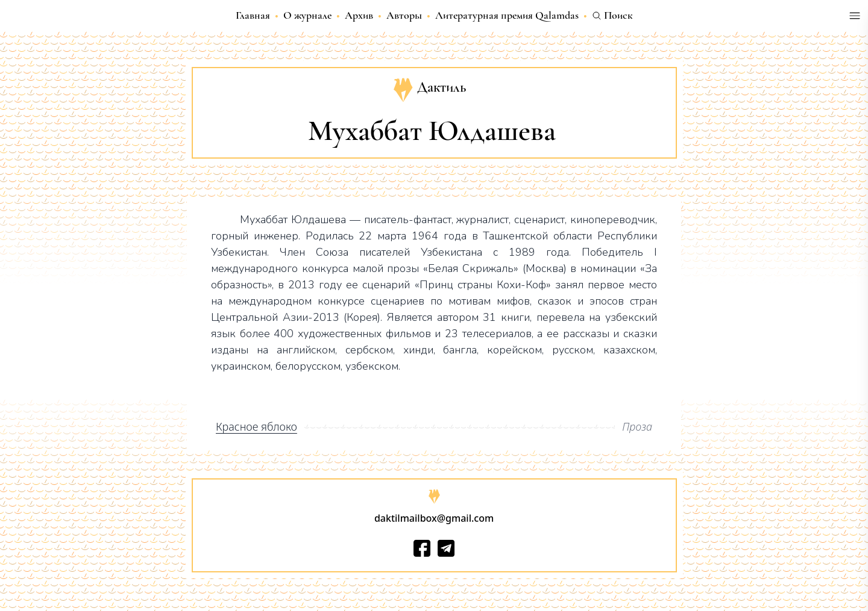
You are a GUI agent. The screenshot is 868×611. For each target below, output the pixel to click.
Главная (253, 15)
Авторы (404, 15)
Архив (359, 15)
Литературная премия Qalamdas (507, 15)
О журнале (307, 15)
